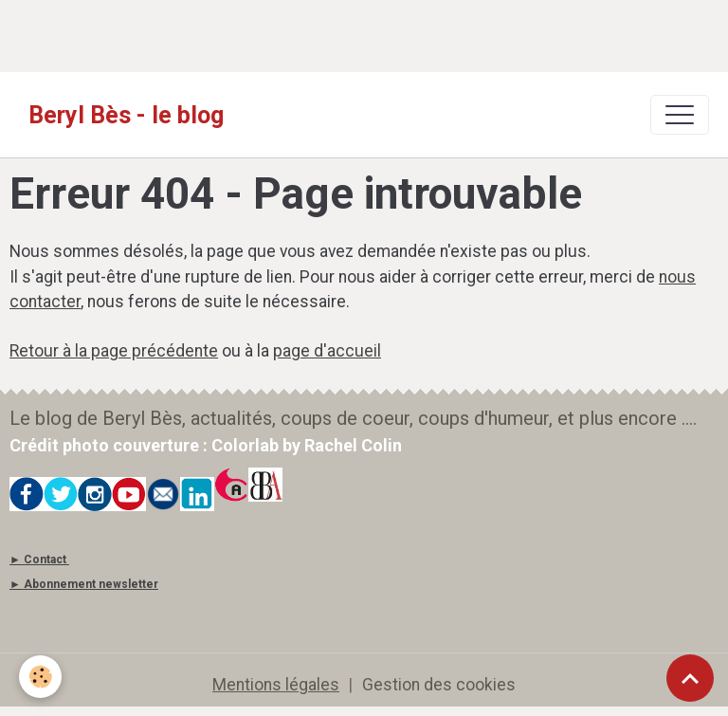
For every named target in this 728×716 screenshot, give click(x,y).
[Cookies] (40, 677)
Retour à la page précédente (114, 351)
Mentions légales (276, 685)
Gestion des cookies (439, 685)
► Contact (38, 560)
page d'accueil (327, 351)
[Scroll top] (690, 678)
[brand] (126, 115)
